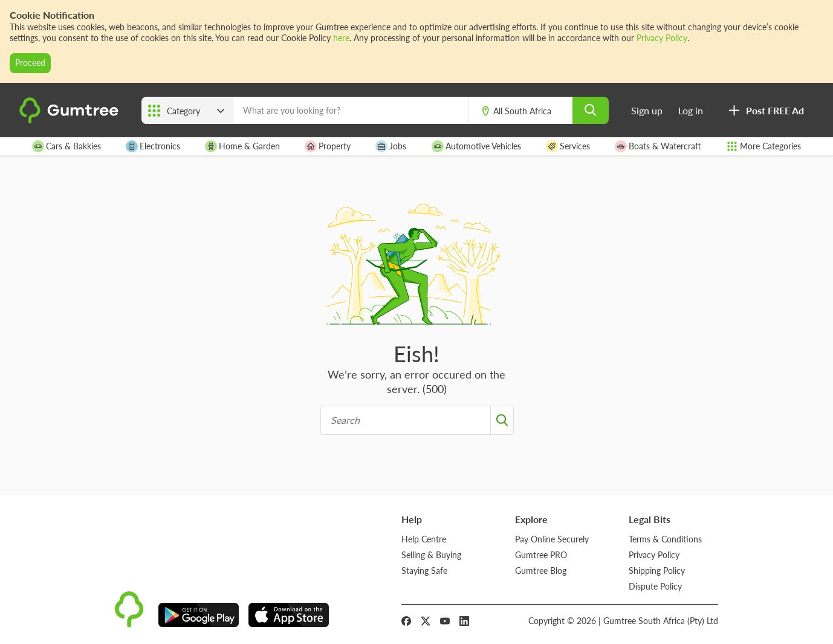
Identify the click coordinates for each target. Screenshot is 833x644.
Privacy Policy (662, 38)
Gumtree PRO (541, 555)
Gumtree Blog (541, 571)
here (341, 38)
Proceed (30, 63)
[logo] (71, 120)
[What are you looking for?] (351, 110)
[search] (591, 110)
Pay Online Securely (552, 539)
